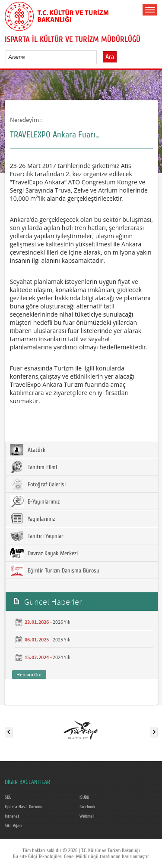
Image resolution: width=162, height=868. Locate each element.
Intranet (12, 816)
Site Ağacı (13, 826)
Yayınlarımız (32, 519)
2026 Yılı (62, 622)
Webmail (87, 816)
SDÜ (8, 797)
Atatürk (28, 450)
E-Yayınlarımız (35, 501)
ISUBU (84, 797)
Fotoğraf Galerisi (38, 484)
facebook (87, 807)
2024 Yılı (62, 657)
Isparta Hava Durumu (24, 807)
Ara (110, 57)
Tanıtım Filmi (33, 467)
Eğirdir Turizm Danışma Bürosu (55, 570)
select (99, 57)
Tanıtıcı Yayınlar (37, 536)
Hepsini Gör (29, 674)
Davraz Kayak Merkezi (44, 553)
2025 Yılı (62, 639)
